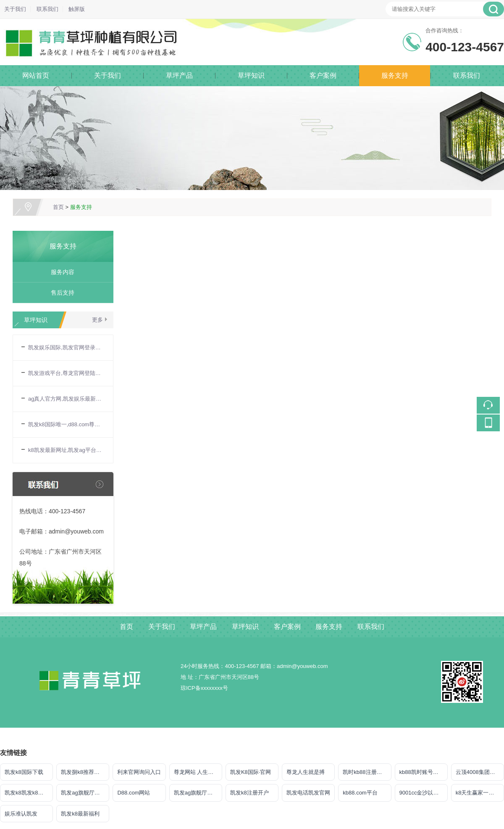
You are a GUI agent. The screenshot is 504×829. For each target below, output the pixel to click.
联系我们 (47, 9)
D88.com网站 (134, 793)
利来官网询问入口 (139, 772)
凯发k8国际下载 (24, 772)
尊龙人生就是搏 (306, 772)
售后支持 (60, 293)
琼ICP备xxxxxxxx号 (204, 688)
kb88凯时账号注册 (422, 772)
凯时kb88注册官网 (365, 772)
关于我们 (15, 9)
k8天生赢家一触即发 (480, 793)
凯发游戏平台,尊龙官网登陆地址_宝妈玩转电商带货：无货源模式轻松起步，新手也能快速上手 (66, 373)
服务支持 (395, 75)
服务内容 (60, 272)
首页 (58, 207)
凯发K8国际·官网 (251, 772)
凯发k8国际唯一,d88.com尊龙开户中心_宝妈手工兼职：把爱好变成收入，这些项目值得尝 (66, 424)
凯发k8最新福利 (80, 814)
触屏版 (77, 9)
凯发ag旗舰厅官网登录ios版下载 (198, 793)
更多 (97, 320)
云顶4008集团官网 (478, 772)
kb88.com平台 (360, 793)
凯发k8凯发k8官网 (27, 793)
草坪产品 (179, 75)
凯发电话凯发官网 (308, 793)
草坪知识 (251, 75)
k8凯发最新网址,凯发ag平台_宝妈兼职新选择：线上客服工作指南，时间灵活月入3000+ (66, 450)
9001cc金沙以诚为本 (424, 793)
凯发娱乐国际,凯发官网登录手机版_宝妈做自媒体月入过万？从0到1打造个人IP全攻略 (66, 347)
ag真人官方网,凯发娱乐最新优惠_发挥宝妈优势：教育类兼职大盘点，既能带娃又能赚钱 (66, 399)
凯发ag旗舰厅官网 (83, 793)
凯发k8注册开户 (249, 793)
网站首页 (36, 75)
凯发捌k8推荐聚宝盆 (85, 772)
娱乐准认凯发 (21, 814)
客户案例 (323, 75)
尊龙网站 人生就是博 (198, 772)
